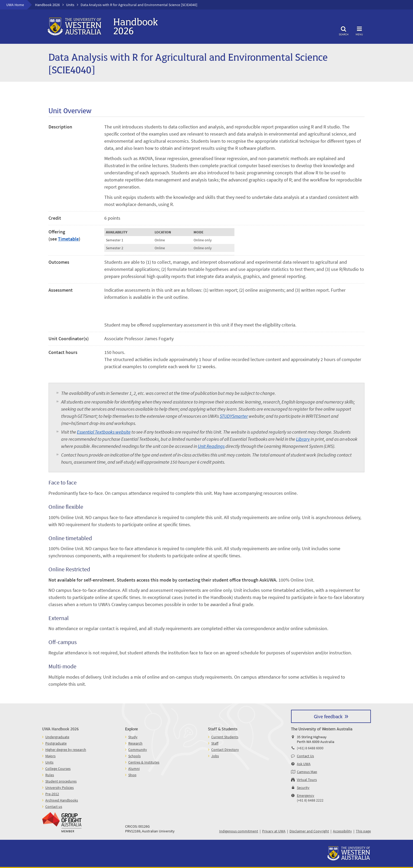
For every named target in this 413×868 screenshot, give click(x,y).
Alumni (134, 769)
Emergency (306, 795)
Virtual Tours (307, 780)
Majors (50, 756)
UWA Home (15, 5)
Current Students (225, 737)
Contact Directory (225, 750)
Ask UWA (304, 764)
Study (133, 737)
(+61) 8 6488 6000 (310, 748)
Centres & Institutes (144, 762)
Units (70, 5)
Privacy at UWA (274, 831)
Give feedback (328, 716)
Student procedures (61, 781)
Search (343, 30)
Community (138, 750)
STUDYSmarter (234, 416)
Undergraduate (57, 737)
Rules (50, 775)
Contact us (54, 807)
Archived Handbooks (62, 800)
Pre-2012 (52, 794)
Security (303, 788)
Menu (359, 30)
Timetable (68, 239)
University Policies (60, 788)
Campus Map (307, 772)
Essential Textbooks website (104, 432)
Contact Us (305, 756)
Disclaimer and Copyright (309, 831)
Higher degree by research (66, 750)
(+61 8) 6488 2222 (310, 800)
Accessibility (342, 831)
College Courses (58, 769)
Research (135, 743)
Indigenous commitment (239, 831)
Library (303, 439)
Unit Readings (211, 446)
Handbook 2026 (47, 5)
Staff (215, 743)
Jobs (215, 756)
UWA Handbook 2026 (60, 729)
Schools (134, 756)
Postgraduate (56, 743)
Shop (132, 775)
